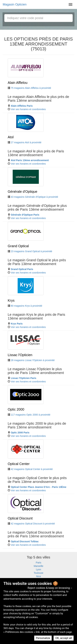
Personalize (43, 638)
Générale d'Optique (23, 192)
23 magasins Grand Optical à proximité (31, 251)
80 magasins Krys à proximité (27, 306)
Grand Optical (18, 246)
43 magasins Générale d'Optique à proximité (34, 197)
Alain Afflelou (18, 83)
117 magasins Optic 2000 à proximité (31, 415)
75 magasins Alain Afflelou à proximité (31, 88)
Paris (38, 563)
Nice (38, 576)
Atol (11, 137)
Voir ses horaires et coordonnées (28, 109)
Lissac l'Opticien (20, 355)
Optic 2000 (16, 409)
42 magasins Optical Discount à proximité (33, 524)
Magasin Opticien (15, 4)
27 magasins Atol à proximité (26, 142)
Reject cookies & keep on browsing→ (50, 588)
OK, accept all (64, 638)
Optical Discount (20, 518)
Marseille (38, 566)
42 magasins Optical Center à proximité (32, 469)
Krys (11, 300)
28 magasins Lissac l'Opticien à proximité (33, 360)
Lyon (38, 569)
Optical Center (19, 464)
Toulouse (38, 573)
